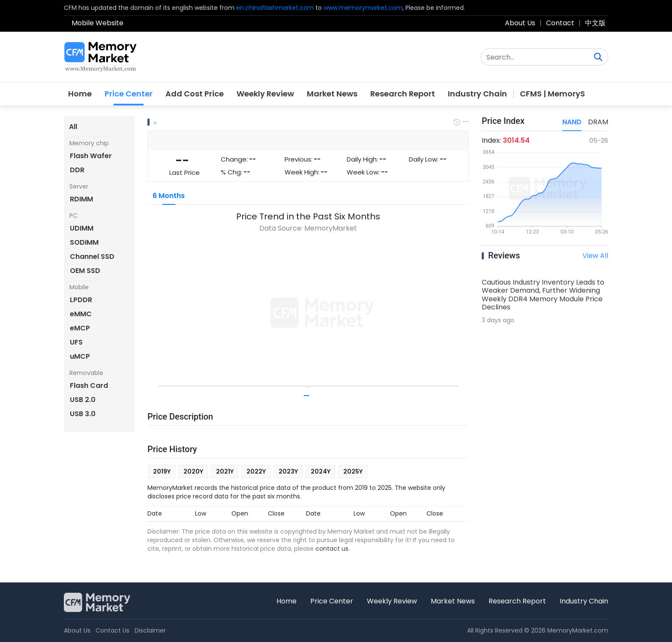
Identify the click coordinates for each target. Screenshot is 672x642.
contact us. (333, 549)
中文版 (595, 23)
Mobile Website (97, 23)
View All (595, 256)
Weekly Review (265, 94)
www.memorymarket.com (363, 8)
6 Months (169, 196)
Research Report (403, 94)
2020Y (193, 471)
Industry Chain (477, 94)
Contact (560, 23)
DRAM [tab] (598, 122)
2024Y (321, 471)
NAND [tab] (572, 122)
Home (80, 94)
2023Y (288, 471)
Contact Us (112, 630)
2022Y (256, 471)
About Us (520, 23)
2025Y (353, 471)
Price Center (129, 94)
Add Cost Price (195, 94)
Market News (332, 94)
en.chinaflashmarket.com (275, 8)
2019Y (162, 471)
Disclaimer (150, 630)
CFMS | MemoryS (552, 94)
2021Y (225, 471)
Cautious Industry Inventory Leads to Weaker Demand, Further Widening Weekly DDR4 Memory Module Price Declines (543, 295)
